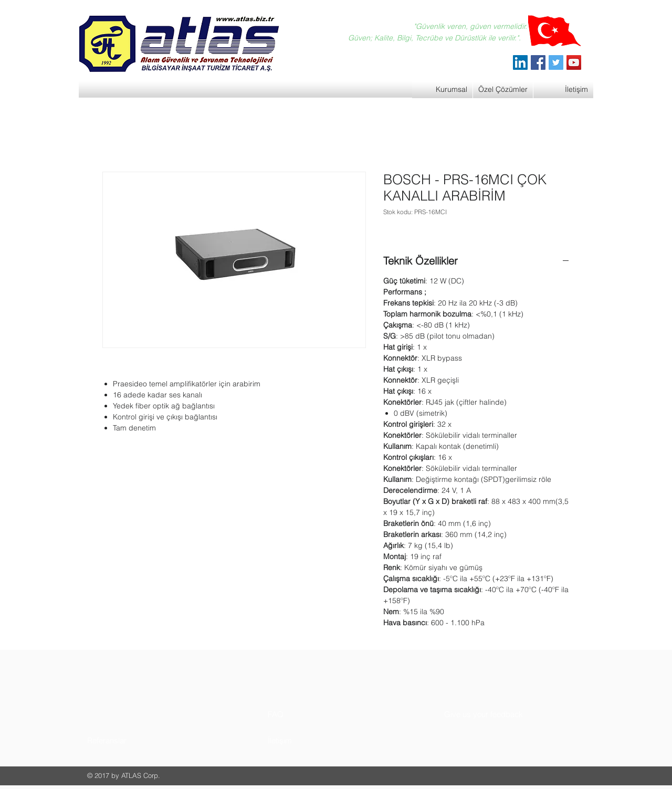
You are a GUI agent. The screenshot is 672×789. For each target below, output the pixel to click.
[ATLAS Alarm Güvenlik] (520, 62)
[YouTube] (574, 62)
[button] (127, 740)
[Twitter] (556, 62)
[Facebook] (538, 62)
